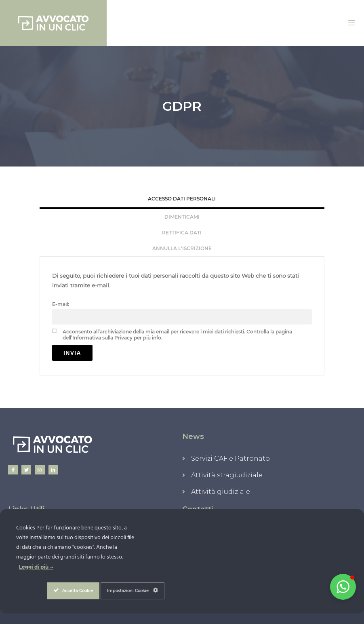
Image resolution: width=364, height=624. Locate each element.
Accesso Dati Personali (182, 199)
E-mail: (61, 304)
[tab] (182, 200)
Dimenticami (182, 217)
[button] (343, 587)
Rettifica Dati (182, 233)
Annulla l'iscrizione (182, 248)
